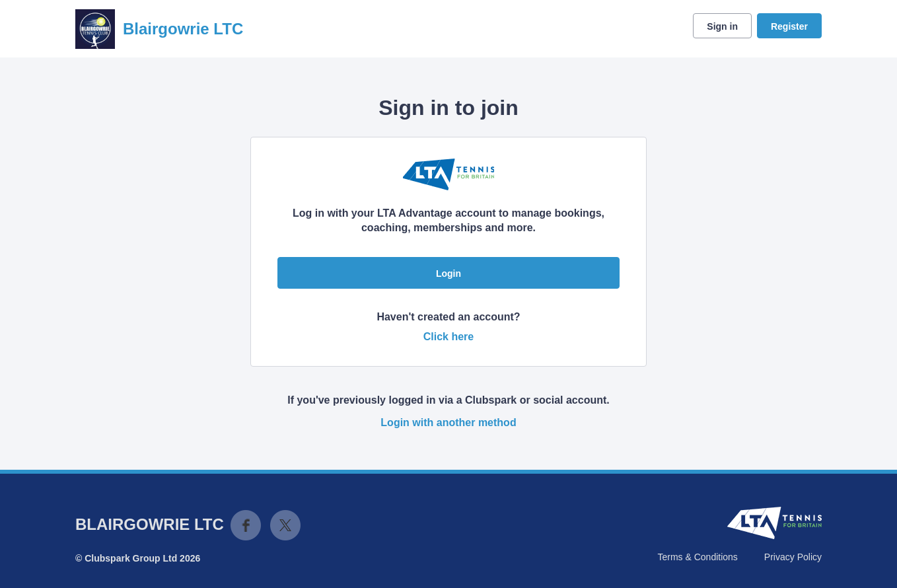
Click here (448, 337)
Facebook (246, 525)
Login (448, 274)
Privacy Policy (793, 557)
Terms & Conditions (697, 557)
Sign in (722, 26)
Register (789, 26)
